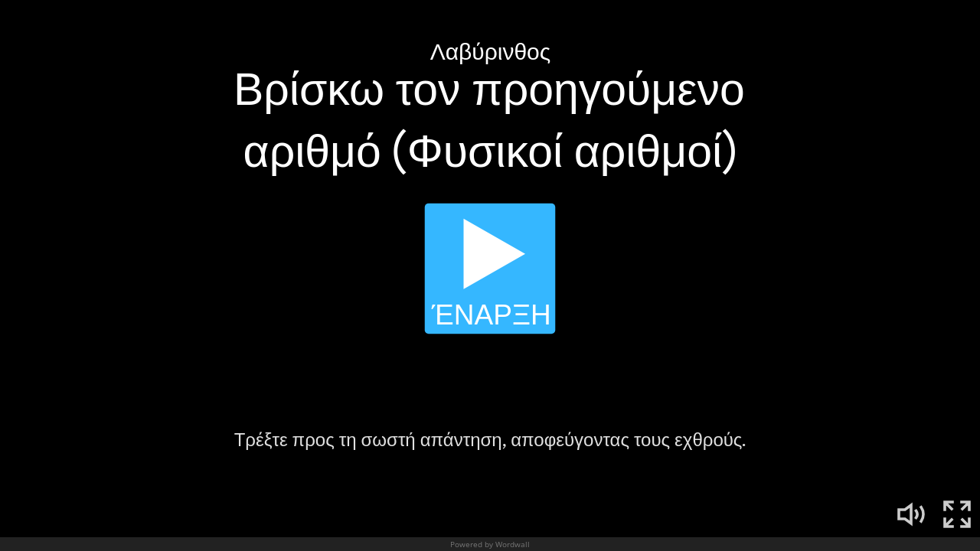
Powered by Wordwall (490, 544)
